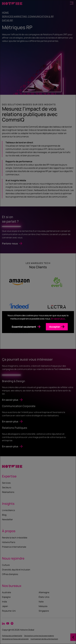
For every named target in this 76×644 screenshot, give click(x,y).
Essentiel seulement (24, 327)
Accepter (55, 327)
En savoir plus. (58, 319)
